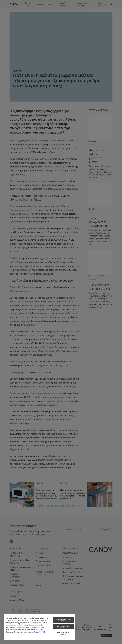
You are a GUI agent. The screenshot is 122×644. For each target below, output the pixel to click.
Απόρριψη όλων (63, 627)
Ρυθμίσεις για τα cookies (63, 633)
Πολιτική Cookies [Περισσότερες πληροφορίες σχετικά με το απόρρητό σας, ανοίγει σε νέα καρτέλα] (40, 632)
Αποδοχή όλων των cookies (63, 620)
